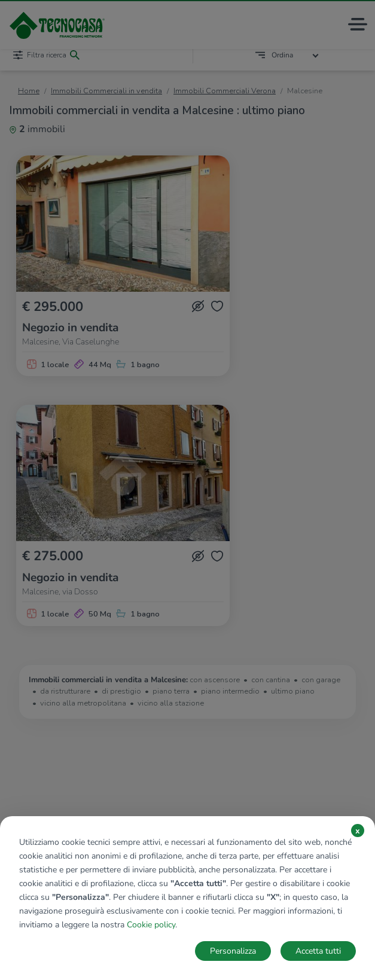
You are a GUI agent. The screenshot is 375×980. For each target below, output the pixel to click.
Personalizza (233, 951)
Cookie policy (151, 925)
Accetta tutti (318, 951)
